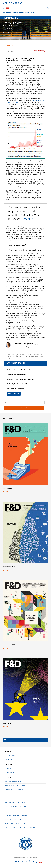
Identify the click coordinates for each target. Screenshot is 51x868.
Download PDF (39, 51)
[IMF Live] (6, 8)
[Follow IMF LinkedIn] (7, 3)
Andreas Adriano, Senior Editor (14, 790)
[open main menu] (48, 4)
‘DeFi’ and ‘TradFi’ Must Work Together (20, 379)
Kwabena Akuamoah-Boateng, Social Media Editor (20, 828)
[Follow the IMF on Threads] (11, 3)
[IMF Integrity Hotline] (21, 3)
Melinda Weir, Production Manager (16, 815)
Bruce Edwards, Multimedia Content (16, 806)
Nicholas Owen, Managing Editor (15, 786)
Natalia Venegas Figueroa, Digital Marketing (18, 824)
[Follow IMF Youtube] (14, 3)
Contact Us (8, 760)
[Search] (48, 9)
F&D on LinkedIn (10, 773)
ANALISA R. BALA (10, 26)
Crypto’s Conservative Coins (17, 375)
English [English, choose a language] (9, 45)
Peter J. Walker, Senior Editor (14, 798)
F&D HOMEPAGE (14, 394)
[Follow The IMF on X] (3, 3)
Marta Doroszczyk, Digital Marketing (16, 820)
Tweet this (27, 219)
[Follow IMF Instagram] (9, 3)
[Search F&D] (24, 402)
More (7, 740)
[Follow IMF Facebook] (5, 3)
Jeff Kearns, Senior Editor (13, 794)
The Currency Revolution (15, 389)
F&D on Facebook (10, 769)
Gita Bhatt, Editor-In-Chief (13, 782)
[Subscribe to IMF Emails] (18, 3)
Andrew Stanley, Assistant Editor (15, 802)
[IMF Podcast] (16, 3)
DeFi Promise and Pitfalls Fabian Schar (20, 370)
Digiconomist (33, 163)
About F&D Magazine (11, 756)
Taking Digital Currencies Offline (18, 384)
